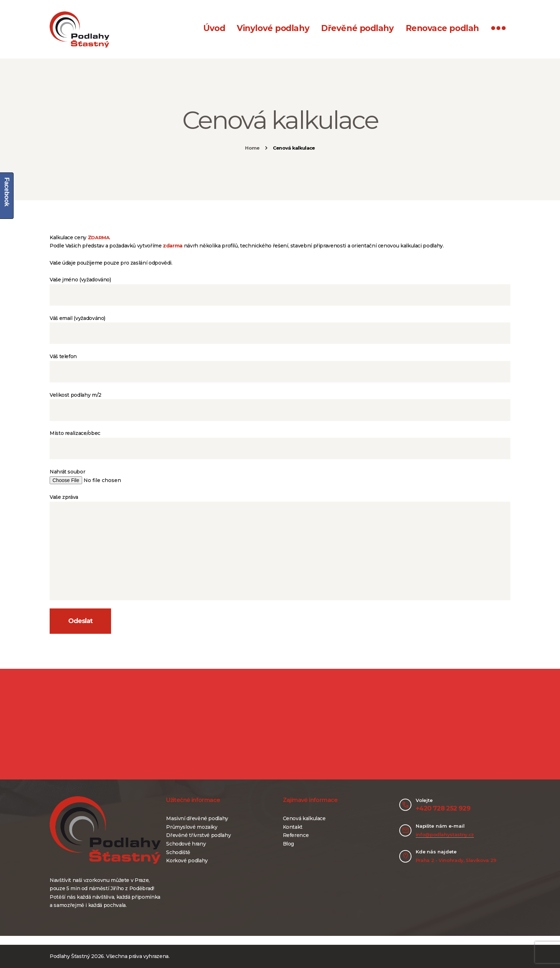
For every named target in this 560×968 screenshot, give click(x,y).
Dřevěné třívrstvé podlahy (198, 835)
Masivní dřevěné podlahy (197, 818)
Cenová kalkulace (304, 818)
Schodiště (178, 852)
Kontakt (293, 827)
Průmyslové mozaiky (192, 827)
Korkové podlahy (187, 861)
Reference (296, 835)
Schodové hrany (186, 844)
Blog (289, 844)
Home (252, 148)
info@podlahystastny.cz (445, 834)
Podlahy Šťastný (70, 956)
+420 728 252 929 (443, 808)
